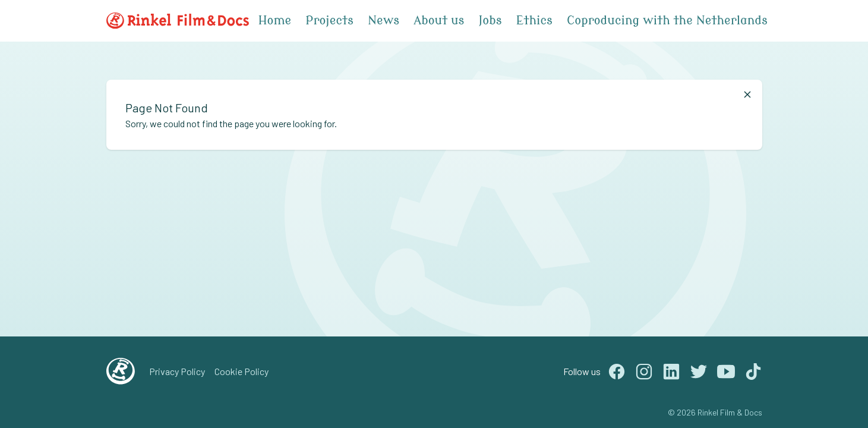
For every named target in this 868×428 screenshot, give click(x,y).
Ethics (534, 21)
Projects (329, 21)
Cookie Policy (242, 371)
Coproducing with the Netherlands (667, 21)
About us (439, 21)
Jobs (490, 21)
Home (275, 21)
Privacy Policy (177, 371)
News (384, 21)
